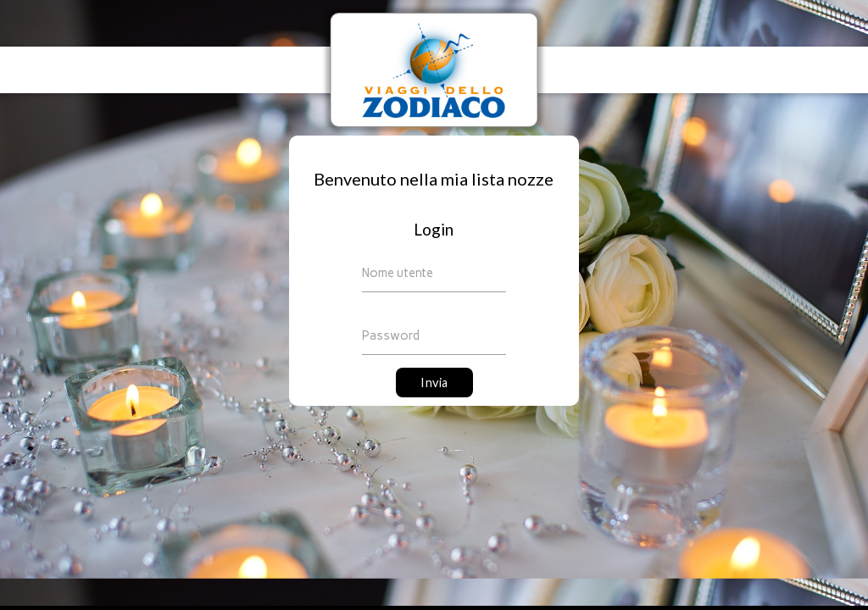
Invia (434, 383)
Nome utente (398, 273)
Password (391, 335)
